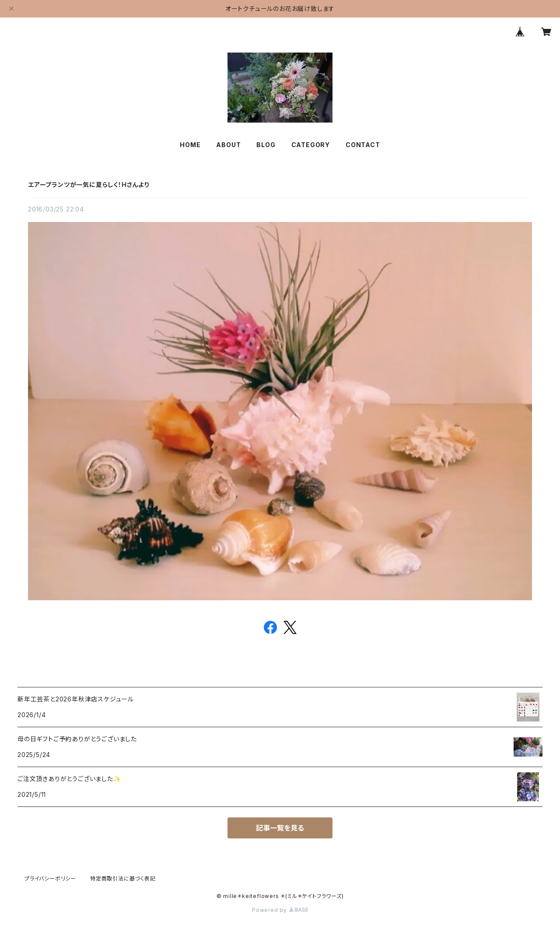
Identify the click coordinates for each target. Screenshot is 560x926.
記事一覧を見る (280, 828)
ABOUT (228, 145)
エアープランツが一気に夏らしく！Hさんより (89, 185)
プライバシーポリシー (50, 878)
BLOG (266, 145)
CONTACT (363, 145)
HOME (190, 145)
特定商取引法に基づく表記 (123, 878)
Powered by (280, 910)
